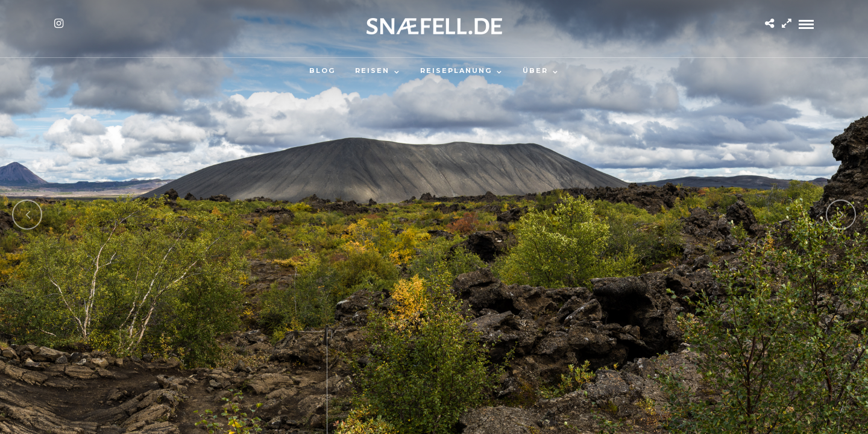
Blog (322, 71)
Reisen (372, 71)
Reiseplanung (456, 71)
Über (535, 71)
